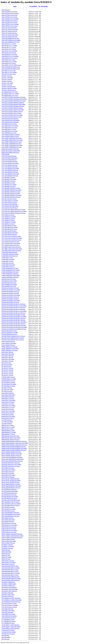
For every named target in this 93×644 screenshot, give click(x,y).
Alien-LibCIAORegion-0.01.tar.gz (10, 42)
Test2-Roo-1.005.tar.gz (7, 596)
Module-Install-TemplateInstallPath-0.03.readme (14, 448)
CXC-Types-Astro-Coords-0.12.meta (11, 236)
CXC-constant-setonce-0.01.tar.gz (10, 245)
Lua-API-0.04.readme (7, 422)
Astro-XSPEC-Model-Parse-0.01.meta (12, 138)
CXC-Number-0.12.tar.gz (8, 218)
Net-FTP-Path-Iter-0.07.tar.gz (9, 498)
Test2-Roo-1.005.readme (8, 595)
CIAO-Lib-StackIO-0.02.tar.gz (10, 165)
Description (44, 6)
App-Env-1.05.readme (7, 83)
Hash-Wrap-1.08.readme (8, 354)
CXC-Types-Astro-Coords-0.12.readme (12, 238)
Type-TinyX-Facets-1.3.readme (10, 605)
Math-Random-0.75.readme (9, 432)
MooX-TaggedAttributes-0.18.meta (11, 484)
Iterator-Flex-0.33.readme (8, 416)
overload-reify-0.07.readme (9, 632)
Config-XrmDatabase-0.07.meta (10, 268)
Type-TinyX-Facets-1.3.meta (9, 603)
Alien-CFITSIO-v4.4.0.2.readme (10, 13)
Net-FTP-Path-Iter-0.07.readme (10, 496)
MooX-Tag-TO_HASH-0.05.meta (10, 479)
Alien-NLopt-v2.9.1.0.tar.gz (9, 53)
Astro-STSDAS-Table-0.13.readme (11, 135)
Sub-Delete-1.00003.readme (9, 584)
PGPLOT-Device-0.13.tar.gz (9, 532)
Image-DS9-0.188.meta (8, 393)
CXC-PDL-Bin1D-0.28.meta (9, 231)
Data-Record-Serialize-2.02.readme (11, 295)
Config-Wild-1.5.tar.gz (7, 261)
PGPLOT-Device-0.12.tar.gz (9, 527)
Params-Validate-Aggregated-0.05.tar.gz (12, 537)
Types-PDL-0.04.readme (8, 611)
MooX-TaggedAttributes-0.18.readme (11, 486)
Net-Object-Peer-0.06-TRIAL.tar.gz (11, 500)
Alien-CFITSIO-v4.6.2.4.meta (9, 17)
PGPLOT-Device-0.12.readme (9, 525)
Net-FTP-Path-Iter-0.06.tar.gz (9, 493)
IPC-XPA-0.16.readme (7, 390)
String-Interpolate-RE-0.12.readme (11, 573)
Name (15, 6)
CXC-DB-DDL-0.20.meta (8, 177)
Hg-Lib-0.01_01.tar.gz (7, 368)
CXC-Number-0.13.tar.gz (8, 224)
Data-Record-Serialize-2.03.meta (10, 299)
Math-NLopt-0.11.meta (8, 425)
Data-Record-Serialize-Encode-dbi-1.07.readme (14, 316)
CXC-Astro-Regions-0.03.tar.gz (10, 176)
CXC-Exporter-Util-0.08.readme (10, 206)
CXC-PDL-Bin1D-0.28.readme (10, 233)
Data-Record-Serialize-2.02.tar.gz (10, 297)
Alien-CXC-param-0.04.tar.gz (9, 37)
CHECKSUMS (6, 154)
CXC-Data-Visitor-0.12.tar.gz (9, 202)
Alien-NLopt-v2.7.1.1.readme (9, 45)
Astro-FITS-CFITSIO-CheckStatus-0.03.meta (13, 97)
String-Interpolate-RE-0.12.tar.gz (10, 575)
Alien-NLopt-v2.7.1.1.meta (9, 44)
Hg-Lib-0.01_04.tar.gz (7, 373)
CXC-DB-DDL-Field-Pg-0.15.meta (11, 188)
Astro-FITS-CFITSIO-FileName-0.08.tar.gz (13, 106)
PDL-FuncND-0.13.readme (9, 509)
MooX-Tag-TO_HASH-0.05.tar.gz (10, 482)
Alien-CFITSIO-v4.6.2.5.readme (10, 24)
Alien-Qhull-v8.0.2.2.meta (8, 60)
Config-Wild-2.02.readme (8, 265)
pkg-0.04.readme (6, 637)
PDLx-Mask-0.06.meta (8, 518)
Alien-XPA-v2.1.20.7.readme (9, 72)
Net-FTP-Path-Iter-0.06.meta (9, 489)
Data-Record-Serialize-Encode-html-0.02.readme (14, 327)
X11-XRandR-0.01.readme (9, 621)
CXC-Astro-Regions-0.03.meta (10, 172)
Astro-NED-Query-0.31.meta (9, 124)
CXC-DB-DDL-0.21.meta (8, 183)
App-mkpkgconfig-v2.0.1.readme (10, 94)
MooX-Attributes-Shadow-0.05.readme (12, 454)
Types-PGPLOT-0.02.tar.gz (9, 618)
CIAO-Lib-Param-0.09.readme (10, 158)
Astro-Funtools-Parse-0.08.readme (10, 120)
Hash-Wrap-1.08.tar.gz (7, 356)
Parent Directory (6, 10)
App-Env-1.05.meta (7, 81)
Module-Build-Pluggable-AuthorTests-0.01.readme (15, 443)
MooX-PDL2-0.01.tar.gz (8, 472)
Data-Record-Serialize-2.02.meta (10, 293)
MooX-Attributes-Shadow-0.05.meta (11, 452)
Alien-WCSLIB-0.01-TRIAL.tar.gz (11, 67)
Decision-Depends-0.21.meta (9, 331)
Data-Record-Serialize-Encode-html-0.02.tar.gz (14, 329)
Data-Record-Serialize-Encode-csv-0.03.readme (14, 311)
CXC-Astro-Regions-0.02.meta (10, 167)
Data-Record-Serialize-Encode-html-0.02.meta (14, 325)
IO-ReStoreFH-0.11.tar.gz (8, 381)
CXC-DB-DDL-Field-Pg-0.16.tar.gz (11, 197)
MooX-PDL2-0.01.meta (8, 468)
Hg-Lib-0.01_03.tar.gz (7, 372)
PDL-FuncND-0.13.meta (8, 507)
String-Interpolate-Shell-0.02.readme (11, 578)
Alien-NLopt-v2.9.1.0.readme (9, 51)
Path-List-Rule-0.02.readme (9, 541)
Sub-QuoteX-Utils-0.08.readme (10, 589)
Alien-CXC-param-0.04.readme (10, 35)
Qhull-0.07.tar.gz (6, 559)
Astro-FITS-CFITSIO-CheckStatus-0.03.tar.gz (14, 101)
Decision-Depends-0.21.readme (10, 332)
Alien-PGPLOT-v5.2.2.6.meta (9, 54)
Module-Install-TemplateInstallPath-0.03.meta (14, 447)
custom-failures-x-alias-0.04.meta (10, 625)
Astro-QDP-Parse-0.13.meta (9, 129)
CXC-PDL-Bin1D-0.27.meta (9, 226)
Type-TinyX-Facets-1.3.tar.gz (9, 607)
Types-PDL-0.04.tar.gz (7, 612)
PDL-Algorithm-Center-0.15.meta (10, 502)
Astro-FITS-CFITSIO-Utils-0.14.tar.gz (12, 117)
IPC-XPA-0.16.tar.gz (7, 391)
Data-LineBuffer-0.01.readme (9, 284)
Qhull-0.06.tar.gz (6, 554)
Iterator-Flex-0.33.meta (8, 414)
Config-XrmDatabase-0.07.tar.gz (10, 272)
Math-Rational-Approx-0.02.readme (11, 438)
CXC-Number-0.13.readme (9, 222)
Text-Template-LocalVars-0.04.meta (11, 598)
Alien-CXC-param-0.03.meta (9, 28)
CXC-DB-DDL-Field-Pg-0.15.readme (11, 190)
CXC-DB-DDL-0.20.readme (9, 179)
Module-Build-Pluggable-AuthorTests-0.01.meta (14, 441)
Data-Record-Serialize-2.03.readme (11, 300)
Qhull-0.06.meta (6, 550)
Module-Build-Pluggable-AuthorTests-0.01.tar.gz (14, 445)
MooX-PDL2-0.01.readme (8, 470)
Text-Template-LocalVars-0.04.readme (12, 600)
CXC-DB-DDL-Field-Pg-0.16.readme (11, 195)
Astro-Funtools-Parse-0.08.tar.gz (10, 122)
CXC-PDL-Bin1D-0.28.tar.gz (9, 234)
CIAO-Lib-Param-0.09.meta (9, 156)
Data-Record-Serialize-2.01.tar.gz (10, 291)
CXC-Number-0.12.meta (8, 215)
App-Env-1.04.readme (7, 78)
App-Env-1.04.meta (7, 76)
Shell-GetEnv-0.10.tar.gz (8, 564)
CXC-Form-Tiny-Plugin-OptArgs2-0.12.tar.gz (14, 213)
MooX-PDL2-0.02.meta (8, 473)
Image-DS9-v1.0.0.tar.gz (8, 402)
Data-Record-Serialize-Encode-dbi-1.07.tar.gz (13, 318)
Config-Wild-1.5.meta (7, 258)
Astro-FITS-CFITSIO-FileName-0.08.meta (13, 103)
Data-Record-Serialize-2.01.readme (11, 290)
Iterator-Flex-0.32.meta (8, 409)
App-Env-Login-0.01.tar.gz (9, 90)
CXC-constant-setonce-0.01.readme (11, 243)
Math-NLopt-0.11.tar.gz (8, 429)
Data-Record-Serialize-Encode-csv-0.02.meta (13, 304)
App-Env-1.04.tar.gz (7, 79)
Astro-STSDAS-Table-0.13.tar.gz (10, 136)
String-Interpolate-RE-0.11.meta (10, 566)
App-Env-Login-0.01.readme (9, 88)
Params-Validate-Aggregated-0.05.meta (12, 534)
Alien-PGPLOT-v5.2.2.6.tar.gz (9, 58)
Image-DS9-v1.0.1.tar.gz (8, 407)
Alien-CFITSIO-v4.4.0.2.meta (9, 12)
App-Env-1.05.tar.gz (7, 85)
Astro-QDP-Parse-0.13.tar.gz (9, 133)
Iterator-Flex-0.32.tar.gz (8, 413)
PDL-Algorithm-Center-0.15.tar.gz (11, 505)
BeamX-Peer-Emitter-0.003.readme (11, 151)
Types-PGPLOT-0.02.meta (8, 614)
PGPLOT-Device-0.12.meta (9, 523)
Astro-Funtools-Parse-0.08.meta (10, 119)
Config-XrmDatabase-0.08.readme (11, 275)
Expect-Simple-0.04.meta (8, 341)
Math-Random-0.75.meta (8, 431)
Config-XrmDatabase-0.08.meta (10, 274)
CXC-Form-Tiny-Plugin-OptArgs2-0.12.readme (14, 211)
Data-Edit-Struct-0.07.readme (9, 281)
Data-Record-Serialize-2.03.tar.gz (10, 302)
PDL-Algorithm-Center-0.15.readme (11, 504)
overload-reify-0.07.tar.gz (8, 634)
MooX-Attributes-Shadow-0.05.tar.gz (11, 455)
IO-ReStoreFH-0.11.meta (8, 377)
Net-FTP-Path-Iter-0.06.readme (10, 491)
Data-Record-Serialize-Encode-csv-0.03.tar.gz (13, 313)
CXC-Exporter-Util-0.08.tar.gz (10, 208)
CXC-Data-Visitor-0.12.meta (9, 199)
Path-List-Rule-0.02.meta (8, 539)
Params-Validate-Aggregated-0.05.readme (12, 536)
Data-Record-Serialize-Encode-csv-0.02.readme (14, 306)
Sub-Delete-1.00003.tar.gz (8, 586)
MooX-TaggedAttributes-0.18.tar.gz (11, 488)
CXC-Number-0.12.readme (9, 217)
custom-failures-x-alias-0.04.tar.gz (10, 628)
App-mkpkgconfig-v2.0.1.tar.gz (10, 95)
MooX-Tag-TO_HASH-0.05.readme (11, 480)
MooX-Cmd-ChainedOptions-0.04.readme (13, 459)
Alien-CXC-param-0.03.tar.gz (9, 31)
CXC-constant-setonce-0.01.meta (10, 242)
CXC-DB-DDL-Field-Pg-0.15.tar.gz (11, 192)
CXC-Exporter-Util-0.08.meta (9, 204)
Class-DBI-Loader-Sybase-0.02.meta (11, 247)
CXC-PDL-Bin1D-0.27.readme (10, 227)
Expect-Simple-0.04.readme (9, 343)
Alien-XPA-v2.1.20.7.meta (9, 70)
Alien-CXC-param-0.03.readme (10, 29)
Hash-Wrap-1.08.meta (7, 352)
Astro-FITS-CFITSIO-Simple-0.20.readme (13, 110)
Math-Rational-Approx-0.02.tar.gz (10, 439)
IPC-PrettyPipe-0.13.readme (9, 384)
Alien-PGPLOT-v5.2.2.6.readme (10, 56)
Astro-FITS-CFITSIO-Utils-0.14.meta (11, 113)
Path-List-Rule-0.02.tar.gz (8, 543)
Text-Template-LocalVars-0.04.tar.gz (11, 602)
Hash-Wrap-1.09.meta (7, 357)
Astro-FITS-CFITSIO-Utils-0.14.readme (12, 115)
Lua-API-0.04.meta (7, 420)
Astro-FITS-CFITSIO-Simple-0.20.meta (12, 108)
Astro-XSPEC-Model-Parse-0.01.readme (12, 140)
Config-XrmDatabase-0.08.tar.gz (10, 277)
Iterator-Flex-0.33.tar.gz (8, 418)
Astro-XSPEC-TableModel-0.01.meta (11, 144)
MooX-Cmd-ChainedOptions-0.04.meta (12, 457)
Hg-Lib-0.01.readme (7, 365)
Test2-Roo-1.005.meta (7, 593)
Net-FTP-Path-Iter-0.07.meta (9, 495)
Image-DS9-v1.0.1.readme (8, 406)
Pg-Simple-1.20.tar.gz (7, 548)
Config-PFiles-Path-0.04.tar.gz (9, 256)
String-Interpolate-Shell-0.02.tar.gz (11, 580)
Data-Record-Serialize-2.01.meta (10, 288)
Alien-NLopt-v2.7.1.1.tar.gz (9, 47)
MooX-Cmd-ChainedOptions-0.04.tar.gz (12, 461)
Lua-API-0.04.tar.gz (7, 423)
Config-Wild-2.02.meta (8, 263)
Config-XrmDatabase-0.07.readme (11, 270)
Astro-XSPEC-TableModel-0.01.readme (12, 145)
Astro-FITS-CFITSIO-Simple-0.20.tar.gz (12, 111)
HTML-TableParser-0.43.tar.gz (10, 350)
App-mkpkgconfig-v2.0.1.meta (10, 92)
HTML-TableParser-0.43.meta (9, 347)
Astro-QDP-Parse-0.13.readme (10, 131)
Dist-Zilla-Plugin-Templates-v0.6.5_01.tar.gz (13, 336)
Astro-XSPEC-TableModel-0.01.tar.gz (12, 147)
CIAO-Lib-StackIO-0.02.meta (9, 161)
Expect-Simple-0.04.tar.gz (8, 345)
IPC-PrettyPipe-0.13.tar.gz (8, 386)
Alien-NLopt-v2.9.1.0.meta (9, 49)
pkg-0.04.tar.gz (5, 639)
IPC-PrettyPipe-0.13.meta (8, 382)
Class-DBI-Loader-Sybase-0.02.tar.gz (11, 250)
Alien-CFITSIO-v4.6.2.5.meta (9, 22)
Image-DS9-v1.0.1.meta (8, 404)
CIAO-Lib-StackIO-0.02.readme (10, 163)
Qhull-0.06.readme (6, 552)
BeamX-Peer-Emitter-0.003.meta (10, 149)
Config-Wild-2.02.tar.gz (8, 267)
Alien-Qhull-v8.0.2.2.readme (9, 62)
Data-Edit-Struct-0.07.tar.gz (9, 283)
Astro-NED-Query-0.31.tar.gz (9, 127)
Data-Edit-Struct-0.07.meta (9, 279)
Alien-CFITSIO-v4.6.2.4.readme (10, 19)
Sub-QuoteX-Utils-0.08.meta (9, 587)
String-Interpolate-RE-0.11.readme (11, 568)
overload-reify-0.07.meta (8, 630)
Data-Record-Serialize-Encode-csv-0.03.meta (13, 309)
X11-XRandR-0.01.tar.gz (8, 623)
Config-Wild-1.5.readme (8, 259)
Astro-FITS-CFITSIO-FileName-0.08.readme (13, 104)
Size (40, 6)
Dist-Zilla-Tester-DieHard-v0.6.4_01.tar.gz (13, 338)
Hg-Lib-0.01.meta (6, 363)
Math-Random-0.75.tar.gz (8, 434)
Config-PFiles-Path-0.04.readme (10, 254)
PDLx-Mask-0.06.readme (8, 520)
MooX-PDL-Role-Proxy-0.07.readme (11, 464)
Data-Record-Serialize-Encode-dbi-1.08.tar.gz (13, 324)
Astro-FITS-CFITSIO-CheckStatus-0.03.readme (14, 99)
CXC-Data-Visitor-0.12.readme (10, 201)
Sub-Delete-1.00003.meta (8, 582)
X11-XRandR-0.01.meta (8, 619)
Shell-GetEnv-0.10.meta (8, 561)
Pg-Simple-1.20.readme (8, 546)
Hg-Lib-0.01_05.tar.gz (7, 375)
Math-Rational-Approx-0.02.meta (10, 436)
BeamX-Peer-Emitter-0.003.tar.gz (10, 152)
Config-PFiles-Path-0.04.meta (9, 252)
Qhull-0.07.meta (6, 555)
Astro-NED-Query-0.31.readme (10, 126)
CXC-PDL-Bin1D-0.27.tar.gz (9, 229)
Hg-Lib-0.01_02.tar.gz (7, 370)
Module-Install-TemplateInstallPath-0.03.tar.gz (14, 450)
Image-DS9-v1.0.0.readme (8, 400)
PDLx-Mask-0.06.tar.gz (8, 521)
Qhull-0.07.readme (6, 557)
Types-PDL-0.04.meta (7, 609)
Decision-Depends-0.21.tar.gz (9, 334)
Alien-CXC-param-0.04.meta (9, 33)
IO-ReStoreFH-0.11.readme (9, 379)
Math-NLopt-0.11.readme (8, 427)
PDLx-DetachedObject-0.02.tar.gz (10, 516)
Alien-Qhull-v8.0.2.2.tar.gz (9, 63)
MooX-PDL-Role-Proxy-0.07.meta (11, 463)
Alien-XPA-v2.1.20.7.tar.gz (9, 74)
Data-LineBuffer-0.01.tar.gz (9, 286)
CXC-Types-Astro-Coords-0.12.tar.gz (11, 240)
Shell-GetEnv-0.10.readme (9, 562)
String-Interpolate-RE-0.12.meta (10, 571)
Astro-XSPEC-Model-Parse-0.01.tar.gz (12, 142)
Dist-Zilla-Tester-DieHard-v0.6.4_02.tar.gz (13, 340)
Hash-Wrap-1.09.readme (8, 359)
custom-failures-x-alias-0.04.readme (11, 627)
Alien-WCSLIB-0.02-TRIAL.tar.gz (11, 69)
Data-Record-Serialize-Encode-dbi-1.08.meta (13, 320)
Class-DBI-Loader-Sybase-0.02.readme (12, 249)
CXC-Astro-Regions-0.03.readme (10, 174)
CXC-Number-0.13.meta (8, 220)
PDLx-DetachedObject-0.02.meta (10, 513)
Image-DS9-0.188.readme (8, 395)
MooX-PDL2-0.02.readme (8, 475)
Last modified (33, 6)
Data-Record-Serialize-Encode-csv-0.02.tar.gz (13, 308)
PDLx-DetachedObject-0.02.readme (11, 514)
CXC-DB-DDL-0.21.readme (9, 185)
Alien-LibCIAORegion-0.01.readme (11, 40)
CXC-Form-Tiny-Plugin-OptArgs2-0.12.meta (13, 209)
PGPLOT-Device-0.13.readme (9, 530)
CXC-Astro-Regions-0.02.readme (10, 168)
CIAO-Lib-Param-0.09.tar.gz (9, 160)
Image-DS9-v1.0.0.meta (8, 398)
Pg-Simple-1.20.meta (7, 545)
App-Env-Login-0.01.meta (8, 86)
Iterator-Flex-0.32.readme (8, 411)
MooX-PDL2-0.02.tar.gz (8, 477)
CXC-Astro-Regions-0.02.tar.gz (10, 170)
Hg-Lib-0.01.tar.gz (6, 366)
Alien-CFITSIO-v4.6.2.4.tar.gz (10, 21)
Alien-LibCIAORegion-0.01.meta (10, 38)
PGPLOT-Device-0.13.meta (9, 529)
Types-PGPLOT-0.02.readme (9, 616)
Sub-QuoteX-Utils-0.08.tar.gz (9, 591)
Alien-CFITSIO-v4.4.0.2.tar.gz (10, 15)
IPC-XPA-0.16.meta (7, 388)
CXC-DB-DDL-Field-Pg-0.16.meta (11, 193)
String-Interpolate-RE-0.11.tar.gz (10, 570)
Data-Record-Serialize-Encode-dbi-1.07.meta (13, 315)
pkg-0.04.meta (5, 636)
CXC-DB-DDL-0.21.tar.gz (8, 186)
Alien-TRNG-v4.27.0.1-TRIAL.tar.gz (11, 65)
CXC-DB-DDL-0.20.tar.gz (8, 181)
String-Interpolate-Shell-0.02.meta (10, 577)
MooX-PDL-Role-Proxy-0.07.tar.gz (11, 466)
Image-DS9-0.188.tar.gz (8, 397)
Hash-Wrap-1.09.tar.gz (7, 361)
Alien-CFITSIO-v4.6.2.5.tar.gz (10, 26)
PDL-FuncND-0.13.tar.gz (8, 511)
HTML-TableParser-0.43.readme (10, 349)
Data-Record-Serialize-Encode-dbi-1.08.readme (14, 322)
